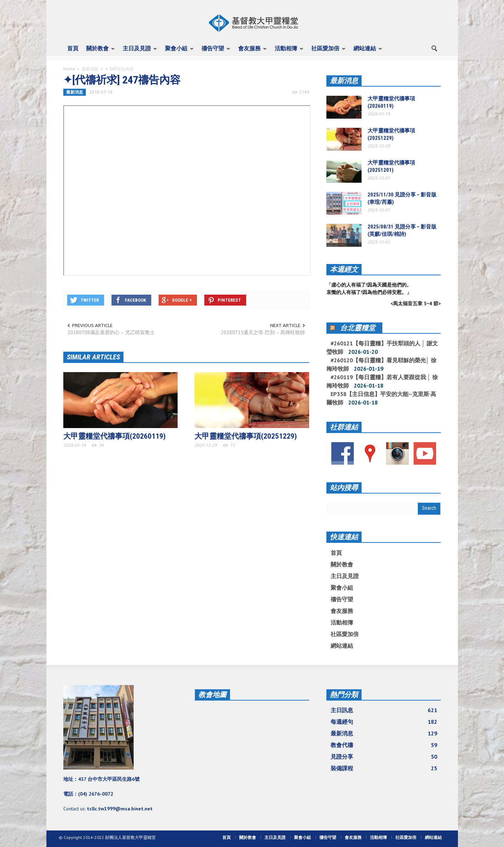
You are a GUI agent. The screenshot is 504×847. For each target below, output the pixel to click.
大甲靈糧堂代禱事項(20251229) (246, 436)
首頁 (73, 48)
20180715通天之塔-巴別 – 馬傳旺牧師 (263, 332)
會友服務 (250, 51)
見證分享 (384, 757)
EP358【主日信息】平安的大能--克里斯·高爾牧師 (381, 398)
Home (69, 69)
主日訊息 (384, 710)
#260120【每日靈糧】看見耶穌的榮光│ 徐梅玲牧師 (381, 364)
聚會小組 (177, 51)
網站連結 (366, 51)
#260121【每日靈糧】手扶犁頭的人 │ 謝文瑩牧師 (382, 347)
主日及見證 (138, 51)
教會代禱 (384, 745)
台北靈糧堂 (358, 328)
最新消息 (90, 69)
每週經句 (384, 722)
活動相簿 (287, 51)
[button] (434, 48)
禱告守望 (214, 51)
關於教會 (98, 51)
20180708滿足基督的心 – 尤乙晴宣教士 (111, 332)
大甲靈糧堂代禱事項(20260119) (114, 436)
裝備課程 (384, 768)
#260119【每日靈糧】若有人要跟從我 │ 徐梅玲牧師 (382, 381)
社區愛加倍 (326, 51)
